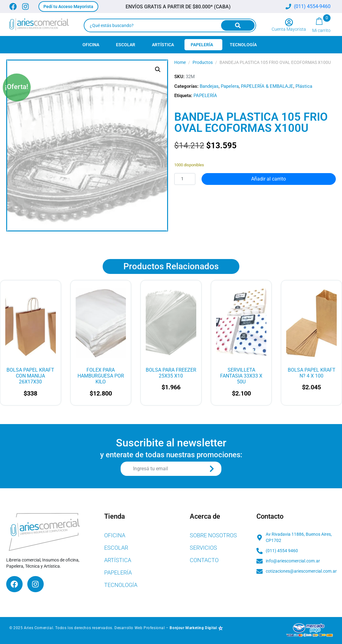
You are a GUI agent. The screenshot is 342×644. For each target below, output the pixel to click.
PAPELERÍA (205, 96)
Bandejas (209, 86)
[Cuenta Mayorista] (289, 22)
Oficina (91, 45)
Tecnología (243, 45)
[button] (68, 7)
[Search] (238, 25)
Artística (163, 45)
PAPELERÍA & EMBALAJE (267, 86)
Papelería (202, 45)
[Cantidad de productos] (185, 179)
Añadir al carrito (269, 179)
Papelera (230, 86)
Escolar (126, 45)
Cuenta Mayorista (289, 29)
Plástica (304, 86)
